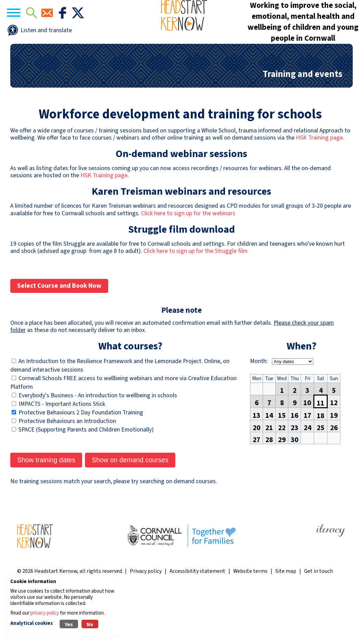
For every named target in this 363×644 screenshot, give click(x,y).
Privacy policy (146, 623)
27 (256, 490)
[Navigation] (34, 34)
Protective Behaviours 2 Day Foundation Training (81, 465)
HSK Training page (319, 190)
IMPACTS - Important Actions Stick (62, 456)
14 (269, 466)
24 (308, 478)
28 (269, 490)
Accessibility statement (197, 623)
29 (282, 490)
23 (295, 478)
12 (334, 453)
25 (321, 478)
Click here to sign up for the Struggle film (196, 303)
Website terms (250, 623)
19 (334, 466)
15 (282, 466)
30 (295, 490)
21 (269, 478)
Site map (286, 623)
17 (308, 466)
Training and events (303, 126)
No (90, 624)
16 (295, 466)
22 (282, 478)
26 (334, 478)
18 (321, 466)
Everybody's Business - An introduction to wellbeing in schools (98, 447)
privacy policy (45, 613)
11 (321, 453)
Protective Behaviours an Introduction (67, 473)
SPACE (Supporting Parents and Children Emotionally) (86, 482)
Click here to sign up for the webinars (188, 265)
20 (256, 478)
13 (256, 466)
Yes (69, 624)
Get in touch (318, 623)
